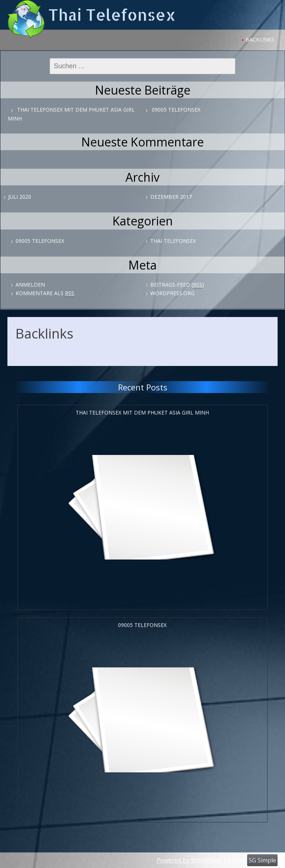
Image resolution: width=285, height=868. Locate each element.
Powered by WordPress (189, 860)
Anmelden (30, 285)
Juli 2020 (20, 197)
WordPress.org (172, 293)
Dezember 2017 (171, 197)
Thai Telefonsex (112, 15)
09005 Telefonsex (176, 110)
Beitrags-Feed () (177, 285)
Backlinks (260, 39)
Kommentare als (45, 293)
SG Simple (262, 860)
